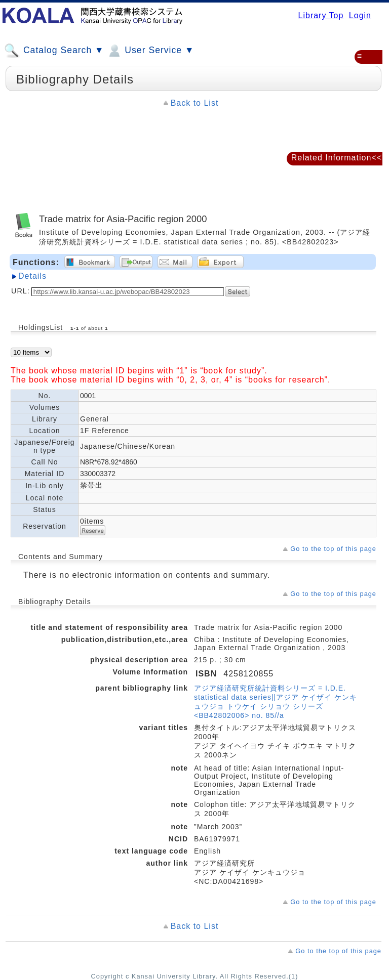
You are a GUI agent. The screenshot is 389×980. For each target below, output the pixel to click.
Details (32, 276)
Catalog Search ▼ (54, 51)
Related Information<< (337, 158)
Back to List (195, 103)
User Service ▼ (150, 51)
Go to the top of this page (333, 549)
